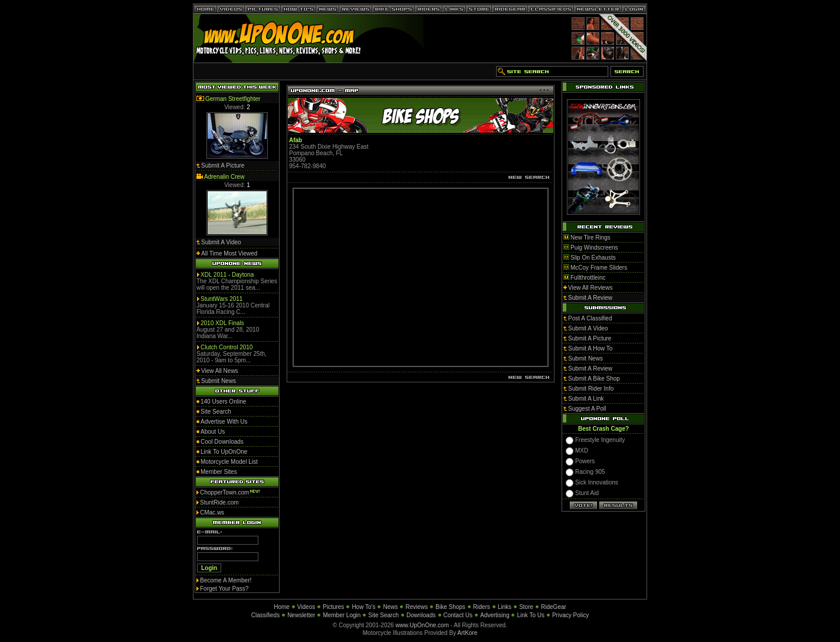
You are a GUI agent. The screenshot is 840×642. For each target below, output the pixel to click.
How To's (363, 607)
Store (526, 607)
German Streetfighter (233, 99)
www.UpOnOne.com (422, 625)
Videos (306, 607)
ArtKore (467, 633)
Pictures (333, 607)
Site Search (383, 615)
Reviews (416, 607)
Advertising (495, 615)
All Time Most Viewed (229, 253)
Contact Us (458, 615)
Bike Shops (450, 607)
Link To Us (531, 615)
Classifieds (265, 615)
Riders (482, 607)
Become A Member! (226, 580)
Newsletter (301, 615)
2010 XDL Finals (222, 323)
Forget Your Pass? (224, 589)
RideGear (554, 607)
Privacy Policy (570, 615)
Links (505, 607)
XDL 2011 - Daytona (227, 275)
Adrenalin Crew (224, 177)
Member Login (342, 615)
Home (282, 607)
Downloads (421, 615)
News (390, 607)
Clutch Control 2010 (227, 347)
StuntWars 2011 (222, 299)
